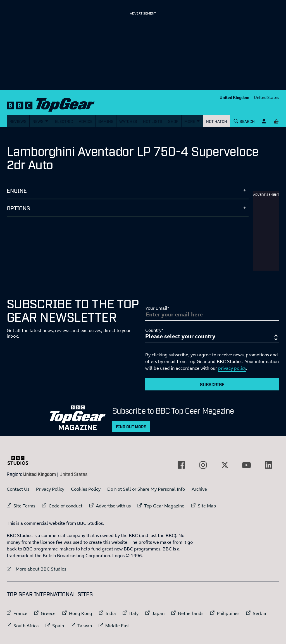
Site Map (207, 506)
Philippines (228, 613)
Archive (199, 489)
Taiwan (85, 626)
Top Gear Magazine (164, 506)
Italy (134, 613)
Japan (158, 613)
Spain (58, 626)
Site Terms (24, 506)
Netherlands (191, 613)
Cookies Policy (86, 489)
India (111, 613)
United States (267, 97)
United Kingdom (234, 97)
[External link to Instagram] (203, 465)
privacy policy (232, 368)
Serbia (259, 613)
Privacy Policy (50, 489)
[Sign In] (264, 121)
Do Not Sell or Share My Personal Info (146, 489)
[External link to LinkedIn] (268, 465)
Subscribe (212, 384)
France (20, 613)
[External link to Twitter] (225, 465)
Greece (48, 613)
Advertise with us (113, 506)
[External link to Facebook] (181, 465)
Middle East (118, 626)
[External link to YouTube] (247, 465)
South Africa (26, 626)
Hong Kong (81, 613)
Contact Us (18, 489)
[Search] (244, 121)
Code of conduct (65, 506)
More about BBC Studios (36, 569)
